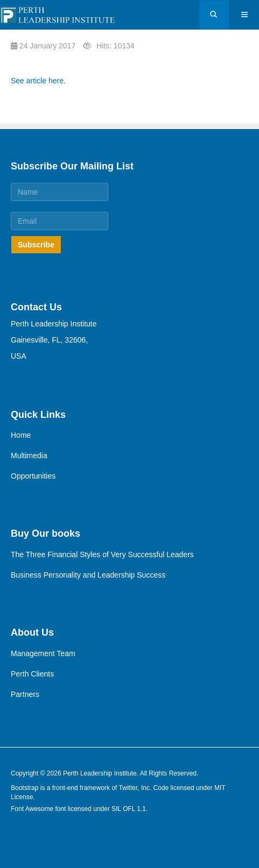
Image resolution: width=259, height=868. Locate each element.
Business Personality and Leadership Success (88, 575)
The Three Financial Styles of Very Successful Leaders (102, 554)
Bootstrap (24, 788)
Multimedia (29, 456)
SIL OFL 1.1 (129, 809)
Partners (25, 694)
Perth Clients (32, 674)
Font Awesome (32, 809)
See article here (37, 81)
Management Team (43, 653)
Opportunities (33, 476)
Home (21, 435)
